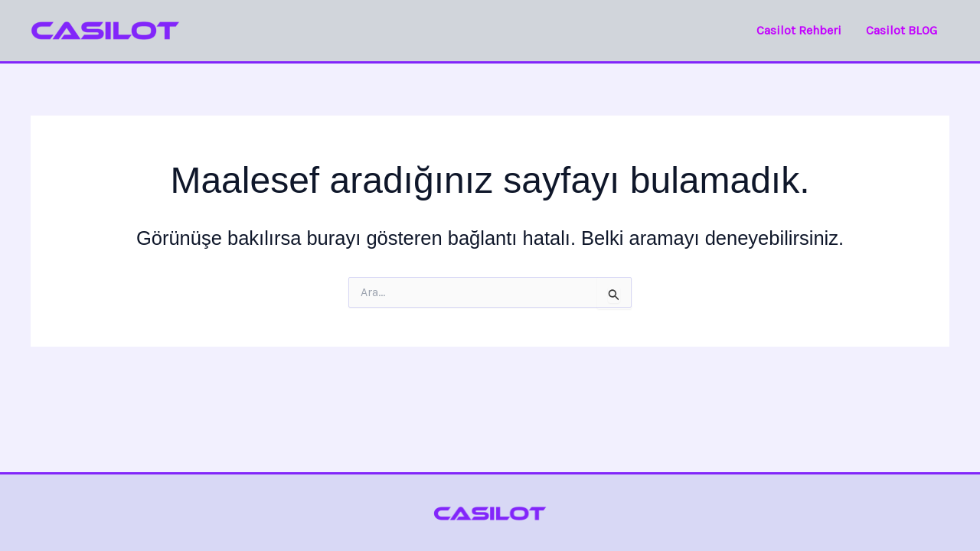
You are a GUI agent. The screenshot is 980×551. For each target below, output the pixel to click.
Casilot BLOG (902, 30)
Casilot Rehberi (799, 30)
